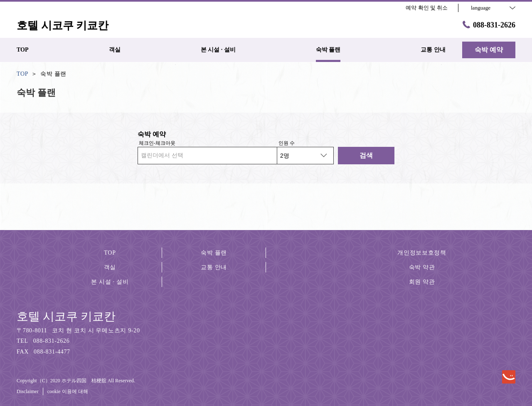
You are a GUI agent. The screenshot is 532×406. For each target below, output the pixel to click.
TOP (110, 253)
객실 (110, 267)
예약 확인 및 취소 (427, 8)
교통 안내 (214, 267)
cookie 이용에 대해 (68, 391)
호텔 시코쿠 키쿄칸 (66, 316)
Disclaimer (28, 391)
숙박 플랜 (214, 253)
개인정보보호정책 (422, 253)
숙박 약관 (422, 267)
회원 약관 (422, 282)
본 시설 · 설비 (110, 282)
